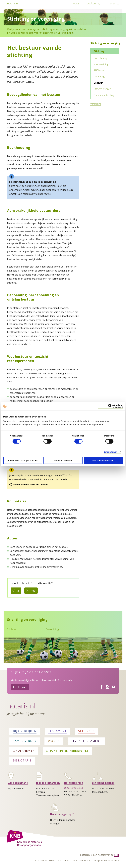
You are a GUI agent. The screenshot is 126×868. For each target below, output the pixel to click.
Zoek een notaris (18, 783)
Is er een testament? (48, 783)
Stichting (99, 51)
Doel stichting (101, 58)
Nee (34, 591)
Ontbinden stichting (104, 95)
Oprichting (99, 76)
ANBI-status (100, 70)
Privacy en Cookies (45, 861)
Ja (19, 591)
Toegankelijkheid (82, 861)
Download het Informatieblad (31, 485)
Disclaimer (64, 861)
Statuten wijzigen (102, 89)
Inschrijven (20, 687)
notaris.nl (13, 3)
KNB (116, 855)
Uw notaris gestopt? (62, 814)
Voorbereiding (101, 64)
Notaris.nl (21, 706)
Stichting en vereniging (105, 43)
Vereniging (96, 104)
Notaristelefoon (74, 783)
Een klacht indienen (103, 783)
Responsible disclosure (107, 861)
